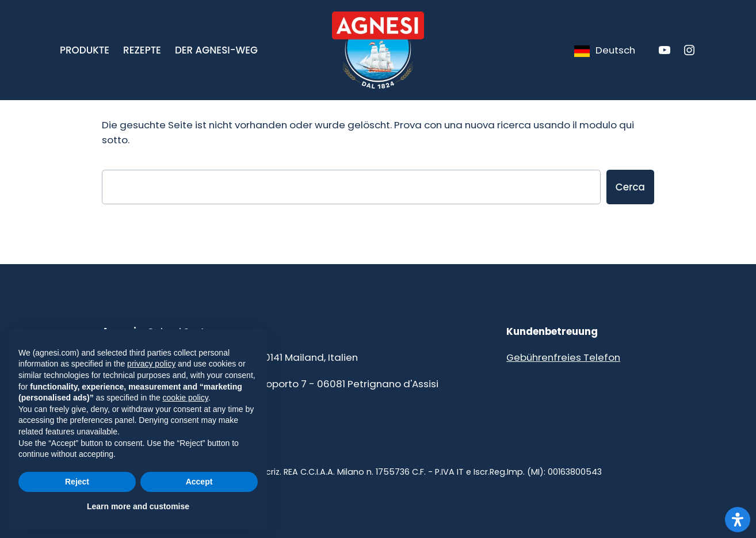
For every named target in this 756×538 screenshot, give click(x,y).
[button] (85, 50)
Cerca (630, 187)
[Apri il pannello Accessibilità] (738, 520)
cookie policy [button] (186, 398)
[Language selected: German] (604, 50)
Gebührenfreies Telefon (563, 357)
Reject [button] (77, 482)
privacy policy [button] (151, 364)
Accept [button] (199, 482)
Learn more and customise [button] (138, 506)
